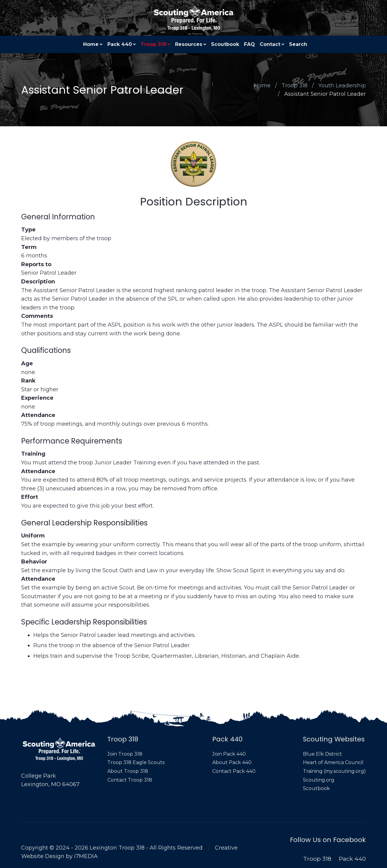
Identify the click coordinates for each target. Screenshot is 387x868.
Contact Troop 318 (130, 780)
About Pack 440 (232, 762)
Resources (189, 44)
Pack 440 (120, 44)
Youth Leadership (342, 86)
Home (91, 44)
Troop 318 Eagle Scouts (136, 762)
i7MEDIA (86, 856)
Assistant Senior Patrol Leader (325, 94)
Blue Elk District (322, 754)
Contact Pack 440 (234, 771)
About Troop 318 (128, 771)
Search (298, 44)
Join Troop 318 (125, 754)
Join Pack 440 (229, 754)
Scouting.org (319, 780)
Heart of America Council (333, 762)
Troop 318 (153, 44)
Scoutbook (225, 44)
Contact (270, 44)
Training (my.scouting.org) (334, 771)
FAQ (249, 44)
